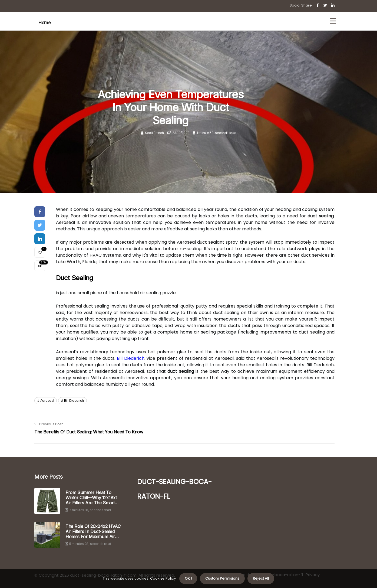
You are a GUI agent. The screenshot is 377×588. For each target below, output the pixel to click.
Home (44, 23)
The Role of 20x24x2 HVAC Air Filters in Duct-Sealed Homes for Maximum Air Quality (93, 532)
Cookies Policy (163, 578)
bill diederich (74, 401)
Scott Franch (154, 133)
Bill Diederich (131, 358)
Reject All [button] (261, 578)
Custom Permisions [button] (222, 578)
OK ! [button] (188, 578)
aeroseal (47, 401)
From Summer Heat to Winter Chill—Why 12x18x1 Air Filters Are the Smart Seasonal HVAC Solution (91, 498)
